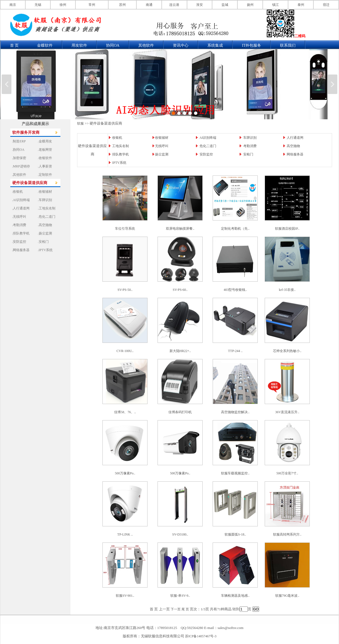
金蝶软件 (45, 45)
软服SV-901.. (125, 596)
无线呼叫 (162, 146)
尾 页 (185, 609)
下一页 (176, 609)
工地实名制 (121, 146)
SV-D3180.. (180, 534)
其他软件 (146, 45)
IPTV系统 (119, 163)
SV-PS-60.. (180, 290)
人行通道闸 (295, 138)
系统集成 (215, 45)
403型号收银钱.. (235, 290)
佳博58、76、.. (125, 412)
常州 (92, 5)
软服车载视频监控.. (235, 473)
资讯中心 (181, 45)
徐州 (63, 5)
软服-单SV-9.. (180, 596)
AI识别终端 (208, 138)
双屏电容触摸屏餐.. (180, 229)
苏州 (122, 5)
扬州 (250, 5)
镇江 (276, 5)
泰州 (301, 5)
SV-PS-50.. (125, 290)
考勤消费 (250, 146)
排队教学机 (121, 154)
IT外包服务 (251, 45)
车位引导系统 (125, 229)
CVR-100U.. (125, 351)
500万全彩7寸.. (287, 473)
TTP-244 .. (235, 351)
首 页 (14, 45)
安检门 (248, 154)
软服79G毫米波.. (287, 596)
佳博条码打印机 (180, 412)
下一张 (332, 84)
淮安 (200, 5)
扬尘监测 (162, 154)
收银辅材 (162, 138)
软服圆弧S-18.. (235, 534)
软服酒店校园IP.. (287, 229)
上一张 (7, 84)
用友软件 (79, 45)
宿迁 (326, 5)
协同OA (113, 45)
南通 (149, 5)
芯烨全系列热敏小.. (287, 351)
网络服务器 (295, 154)
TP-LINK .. (125, 534)
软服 (80, 123)
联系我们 (288, 45)
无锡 (38, 5)
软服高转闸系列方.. (287, 534)
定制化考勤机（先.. (235, 229)
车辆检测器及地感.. (235, 596)
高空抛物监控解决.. (235, 412)
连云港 (174, 5)
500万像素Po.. (125, 473)
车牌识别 (250, 138)
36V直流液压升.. (287, 412)
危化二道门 (208, 146)
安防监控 (206, 154)
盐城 (225, 5)
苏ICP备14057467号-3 (201, 636)
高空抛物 (293, 146)
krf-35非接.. (287, 290)
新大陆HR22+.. (180, 351)
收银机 (117, 138)
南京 (13, 5)
